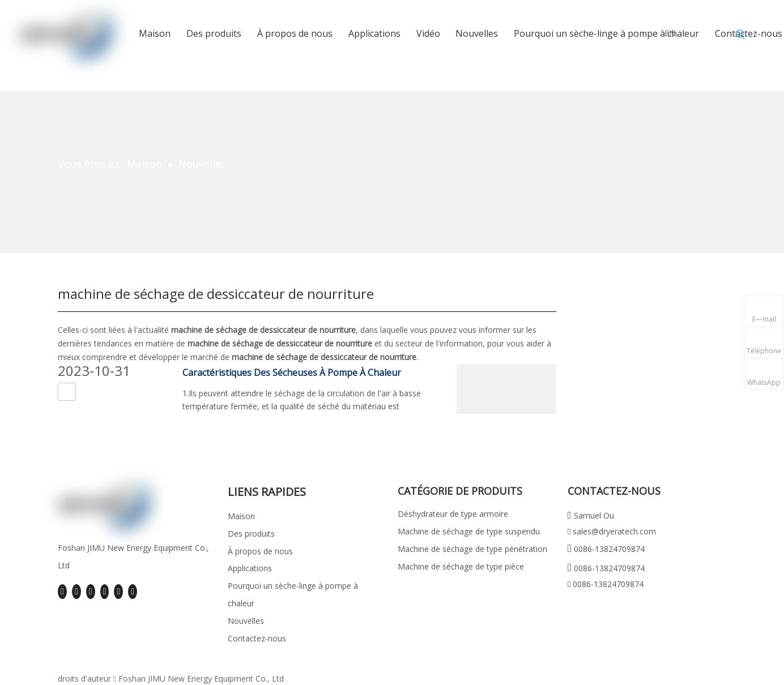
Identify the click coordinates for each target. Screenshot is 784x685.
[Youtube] (105, 592)
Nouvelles (246, 621)
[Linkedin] (76, 592)
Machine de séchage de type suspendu (469, 531)
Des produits (251, 534)
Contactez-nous (257, 638)
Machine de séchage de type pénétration (472, 549)
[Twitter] (91, 592)
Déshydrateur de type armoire (453, 514)
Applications (250, 568)
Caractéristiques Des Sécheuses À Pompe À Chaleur (292, 373)
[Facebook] (62, 592)
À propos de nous (260, 551)
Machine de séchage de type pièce (461, 566)
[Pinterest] (133, 592)
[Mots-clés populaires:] (740, 35)
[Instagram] (118, 592)
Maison (241, 516)
